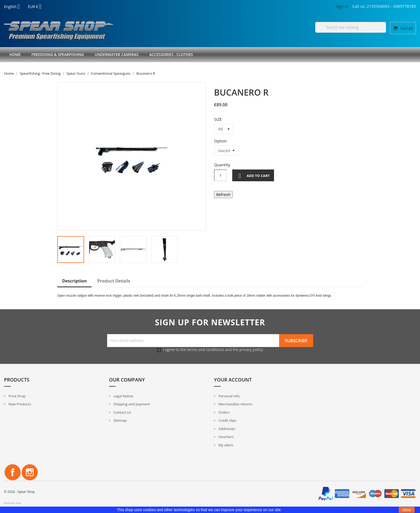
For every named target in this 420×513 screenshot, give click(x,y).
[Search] (351, 27)
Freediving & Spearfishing (58, 54)
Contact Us (122, 412)
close (407, 510)
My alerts (225, 445)
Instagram (30, 472)
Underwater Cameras (117, 54)
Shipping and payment (131, 404)
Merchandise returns (235, 404)
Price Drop (16, 396)
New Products (19, 404)
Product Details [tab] (114, 281)
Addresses (226, 429)
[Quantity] (220, 175)
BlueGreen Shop (12, 503)
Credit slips (227, 420)
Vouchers (226, 437)
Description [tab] (74, 281)
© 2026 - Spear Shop (19, 492)
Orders (224, 412)
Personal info (229, 396)
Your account (233, 380)
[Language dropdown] (14, 7)
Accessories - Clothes (171, 54)
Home (15, 54)
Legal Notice (123, 396)
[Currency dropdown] (37, 7)
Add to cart (253, 176)
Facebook (13, 472)
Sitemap (120, 420)
